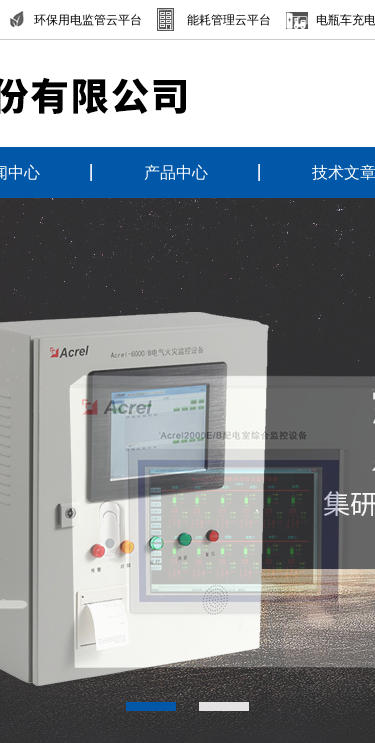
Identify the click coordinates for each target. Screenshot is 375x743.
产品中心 (176, 172)
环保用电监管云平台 (88, 20)
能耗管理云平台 (229, 20)
